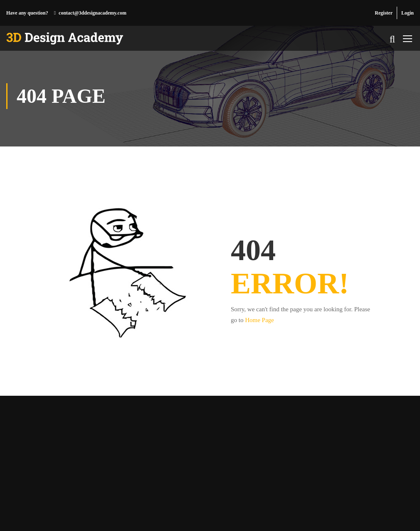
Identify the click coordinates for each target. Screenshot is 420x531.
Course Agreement (372, 512)
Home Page (259, 320)
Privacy (332, 512)
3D (30, 512)
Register (384, 13)
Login (408, 13)
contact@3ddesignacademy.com (93, 13)
